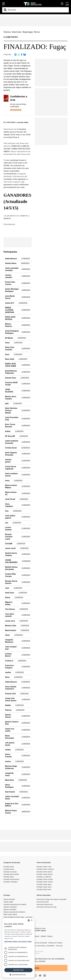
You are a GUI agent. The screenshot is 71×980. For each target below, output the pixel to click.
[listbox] (29, 920)
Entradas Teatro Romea (45, 874)
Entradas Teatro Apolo (44, 884)
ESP (67, 5)
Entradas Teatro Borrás (44, 872)
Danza (50, 936)
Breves (37, 32)
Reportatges (28, 32)
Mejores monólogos (10, 907)
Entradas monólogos (11, 882)
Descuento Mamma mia (45, 904)
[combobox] (37, 10)
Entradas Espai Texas (44, 889)
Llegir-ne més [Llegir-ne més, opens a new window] (9, 938)
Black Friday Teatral (10, 914)
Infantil (43, 936)
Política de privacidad (39, 943)
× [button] (32, 920)
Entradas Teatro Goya (44, 887)
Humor (37, 936)
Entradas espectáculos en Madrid (15, 904)
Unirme (36, 968)
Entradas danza (9, 869)
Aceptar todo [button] (18, 970)
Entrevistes (17, 32)
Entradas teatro (9, 867)
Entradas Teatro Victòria (45, 882)
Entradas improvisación (11, 879)
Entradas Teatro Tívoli (44, 867)
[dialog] (18, 948)
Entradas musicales (10, 872)
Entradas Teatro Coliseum (45, 869)
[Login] (62, 4)
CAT (67, 3)
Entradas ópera (9, 877)
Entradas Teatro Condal (45, 879)
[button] (18, 943)
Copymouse (35, 953)
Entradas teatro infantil (11, 874)
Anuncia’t (59, 946)
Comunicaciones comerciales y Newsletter (39, 946)
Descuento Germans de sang (47, 907)
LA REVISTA (11, 37)
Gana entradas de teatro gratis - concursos (18, 917)
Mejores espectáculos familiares (14, 912)
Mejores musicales (10, 909)
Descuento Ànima (43, 902)
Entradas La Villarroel (44, 877)
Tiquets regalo (8, 902)
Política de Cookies (55, 943)
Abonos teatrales (9, 899)
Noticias (7, 32)
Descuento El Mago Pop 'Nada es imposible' (52, 899)
